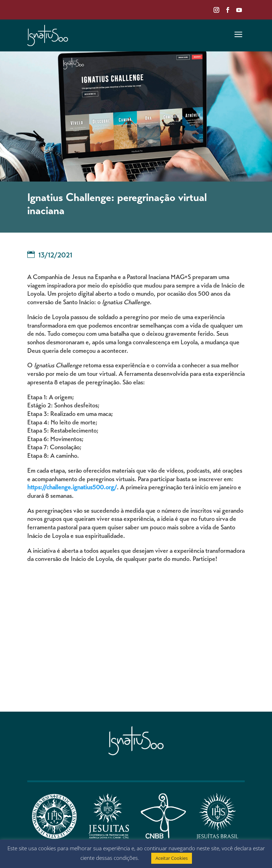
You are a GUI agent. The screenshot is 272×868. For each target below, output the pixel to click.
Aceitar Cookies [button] (172, 858)
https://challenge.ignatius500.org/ (72, 488)
